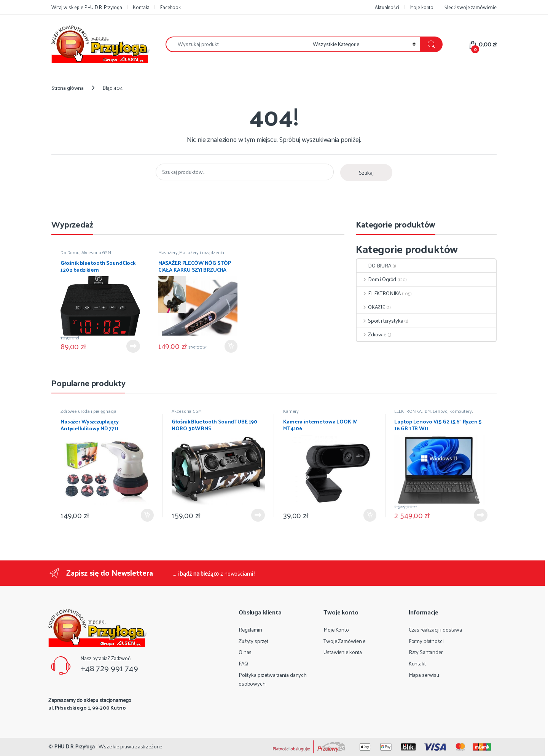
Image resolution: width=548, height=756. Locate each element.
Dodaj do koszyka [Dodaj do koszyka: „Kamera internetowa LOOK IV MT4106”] (370, 515)
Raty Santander (426, 652)
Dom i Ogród (376, 279)
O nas (245, 652)
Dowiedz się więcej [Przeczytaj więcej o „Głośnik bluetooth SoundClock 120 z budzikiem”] (133, 346)
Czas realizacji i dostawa (436, 629)
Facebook (170, 7)
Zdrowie (371, 334)
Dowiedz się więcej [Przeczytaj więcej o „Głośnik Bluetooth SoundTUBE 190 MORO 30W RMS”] (258, 515)
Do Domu (70, 252)
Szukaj (366, 173)
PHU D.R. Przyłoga (75, 746)
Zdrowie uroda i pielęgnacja (88, 411)
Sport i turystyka (380, 321)
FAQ (243, 663)
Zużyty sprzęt (253, 641)
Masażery (168, 252)
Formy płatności (426, 641)
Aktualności (387, 7)
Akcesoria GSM (96, 252)
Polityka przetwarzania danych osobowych (273, 679)
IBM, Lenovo (436, 411)
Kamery (291, 411)
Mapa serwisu (424, 675)
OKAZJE (371, 307)
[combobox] (237, 44)
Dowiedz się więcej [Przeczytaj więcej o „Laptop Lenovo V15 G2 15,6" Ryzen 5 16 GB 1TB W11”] (481, 515)
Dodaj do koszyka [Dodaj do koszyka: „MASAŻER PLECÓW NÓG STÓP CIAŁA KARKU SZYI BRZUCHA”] (231, 346)
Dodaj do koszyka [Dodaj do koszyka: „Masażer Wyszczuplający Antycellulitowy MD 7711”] (147, 515)
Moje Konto (336, 629)
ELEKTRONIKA (379, 293)
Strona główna (68, 88)
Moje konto (422, 7)
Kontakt (141, 7)
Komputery (461, 411)
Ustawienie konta (343, 652)
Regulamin (250, 629)
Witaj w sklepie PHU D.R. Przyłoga (87, 7)
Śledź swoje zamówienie (471, 7)
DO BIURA (374, 265)
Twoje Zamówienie (344, 641)
